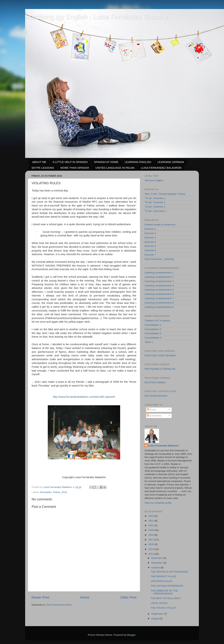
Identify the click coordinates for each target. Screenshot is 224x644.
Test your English (154, 180)
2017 (151, 540)
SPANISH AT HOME (106, 162)
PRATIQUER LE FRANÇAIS (160, 369)
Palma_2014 (60, 492)
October (156, 568)
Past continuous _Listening (159, 259)
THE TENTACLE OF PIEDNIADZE (169, 572)
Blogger (131, 635)
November (157, 563)
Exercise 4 (150, 242)
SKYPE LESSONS (43, 168)
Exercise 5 (150, 246)
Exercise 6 (150, 250)
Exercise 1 (150, 229)
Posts (151, 410)
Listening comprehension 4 (159, 286)
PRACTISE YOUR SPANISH (160, 356)
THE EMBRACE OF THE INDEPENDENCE (164, 592)
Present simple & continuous (160, 225)
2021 (151, 525)
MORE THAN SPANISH (75, 168)
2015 (151, 549)
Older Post (128, 597)
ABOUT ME (39, 162)
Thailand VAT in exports (157, 321)
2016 (151, 544)
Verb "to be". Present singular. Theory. (165, 194)
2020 (151, 530)
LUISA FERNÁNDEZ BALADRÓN (161, 168)
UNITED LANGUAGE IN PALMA (115, 168)
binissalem (46, 492)
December (157, 558)
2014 (151, 554)
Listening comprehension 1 (159, 273)
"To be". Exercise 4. (155, 211)
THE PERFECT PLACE (164, 576)
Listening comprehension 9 (159, 307)
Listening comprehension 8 (159, 303)
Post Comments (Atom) (59, 605)
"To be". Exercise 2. (155, 202)
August (155, 618)
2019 (151, 535)
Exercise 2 (150, 233)
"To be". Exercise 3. (155, 207)
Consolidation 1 (153, 325)
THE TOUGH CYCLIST (163, 608)
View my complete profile (158, 503)
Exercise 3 (150, 238)
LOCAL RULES (159, 603)
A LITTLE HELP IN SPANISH (70, 162)
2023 (151, 516)
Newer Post (40, 597)
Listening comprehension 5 (159, 290)
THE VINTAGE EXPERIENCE (167, 586)
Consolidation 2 (153, 329)
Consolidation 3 (153, 333)
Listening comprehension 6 (159, 294)
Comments (154, 416)
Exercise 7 (150, 255)
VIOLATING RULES (162, 581)
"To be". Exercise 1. (155, 198)
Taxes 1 (149, 342)
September (158, 614)
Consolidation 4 (153, 338)
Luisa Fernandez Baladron (163, 446)
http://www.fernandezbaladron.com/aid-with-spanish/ (84, 397)
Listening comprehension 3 (159, 281)
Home (85, 597)
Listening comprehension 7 (159, 298)
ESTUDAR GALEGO (156, 396)
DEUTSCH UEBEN (155, 382)
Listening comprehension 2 (159, 277)
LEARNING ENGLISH (138, 162)
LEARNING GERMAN (171, 162)
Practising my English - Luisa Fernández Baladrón (97, 17)
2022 (151, 521)
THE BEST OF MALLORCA (166, 598)
